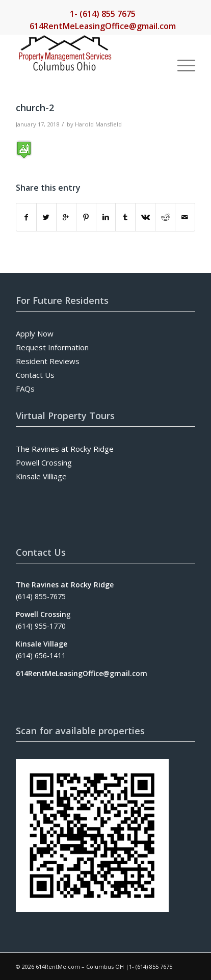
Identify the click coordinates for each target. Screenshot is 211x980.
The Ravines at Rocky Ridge (65, 449)
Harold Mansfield (98, 124)
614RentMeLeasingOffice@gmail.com (103, 26)
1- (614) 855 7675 (103, 14)
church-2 (35, 108)
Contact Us (35, 375)
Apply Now (35, 333)
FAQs (25, 389)
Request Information (52, 347)
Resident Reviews (48, 361)
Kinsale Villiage (41, 476)
